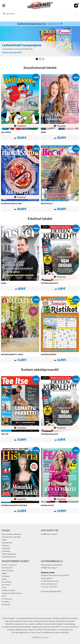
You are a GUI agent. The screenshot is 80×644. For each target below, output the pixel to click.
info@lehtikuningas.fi (49, 534)
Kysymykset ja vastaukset (11, 534)
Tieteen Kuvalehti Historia (12, 593)
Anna (4, 596)
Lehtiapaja (6, 551)
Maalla (4, 573)
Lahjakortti (6, 548)
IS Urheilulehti (7, 568)
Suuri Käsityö (7, 582)
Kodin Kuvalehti (8, 571)
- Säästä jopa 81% (39, 24)
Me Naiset (6, 576)
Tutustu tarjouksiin (11, 52)
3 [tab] (43, 59)
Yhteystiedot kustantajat (11, 537)
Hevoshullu (6, 605)
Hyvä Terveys (7, 599)
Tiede (4, 588)
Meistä (4, 540)
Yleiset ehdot (7, 543)
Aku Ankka (6, 585)
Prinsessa (5, 602)
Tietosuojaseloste (9, 554)
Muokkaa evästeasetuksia (51, 591)
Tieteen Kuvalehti (8, 590)
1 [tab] (37, 59)
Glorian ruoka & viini (9, 565)
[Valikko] (4, 6)
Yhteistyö (5, 545)
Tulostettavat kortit (9, 557)
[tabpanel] (40, 41)
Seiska (4, 579)
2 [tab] (40, 59)
